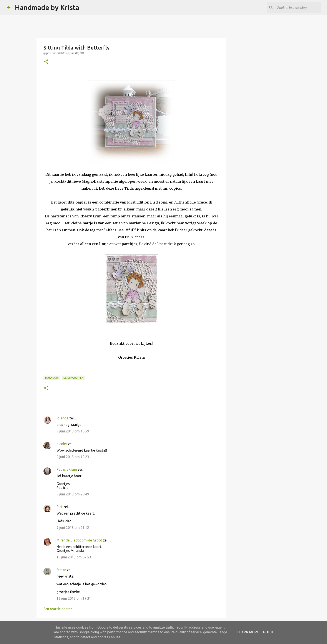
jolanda (62, 418)
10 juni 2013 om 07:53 (74, 557)
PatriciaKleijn (67, 469)
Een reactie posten (58, 609)
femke (61, 570)
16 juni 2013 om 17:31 (74, 598)
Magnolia (52, 378)
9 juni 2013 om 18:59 (73, 431)
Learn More (248, 632)
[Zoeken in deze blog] (298, 8)
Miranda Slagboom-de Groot (79, 540)
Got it (268, 632)
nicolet (62, 444)
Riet (60, 507)
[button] (46, 62)
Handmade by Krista (47, 7)
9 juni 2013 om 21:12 (73, 528)
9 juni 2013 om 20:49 (73, 494)
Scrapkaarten (73, 378)
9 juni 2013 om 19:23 (73, 457)
